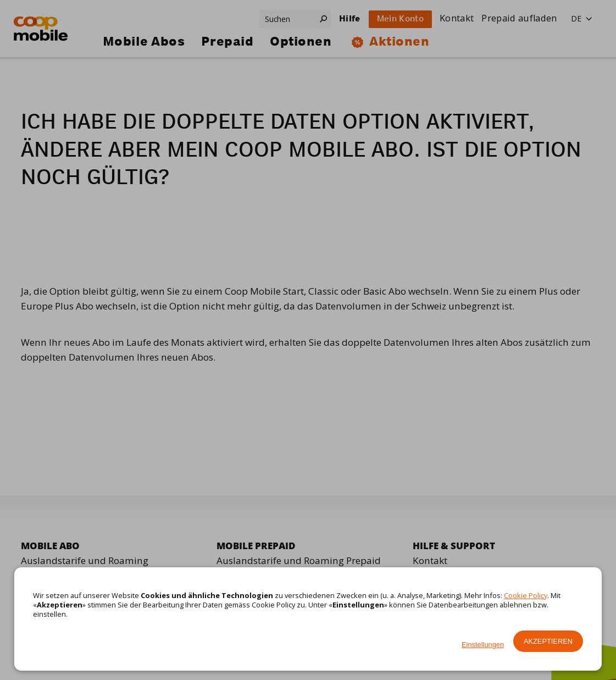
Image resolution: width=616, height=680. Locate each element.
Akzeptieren (548, 641)
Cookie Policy (526, 595)
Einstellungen (483, 645)
